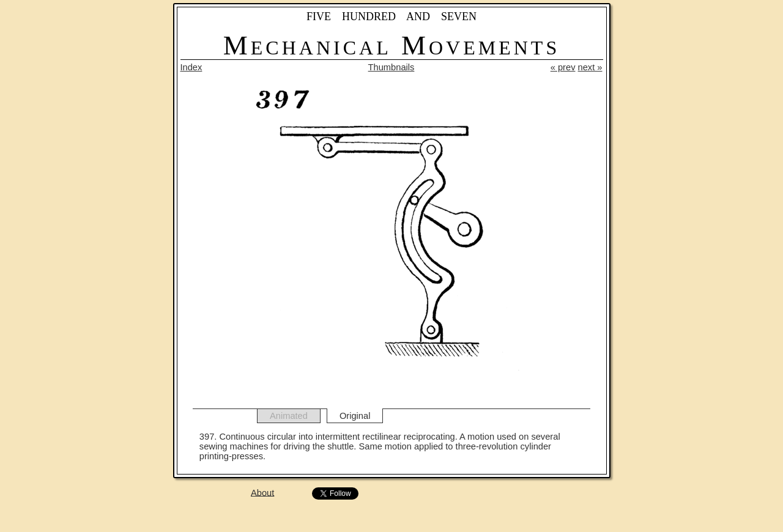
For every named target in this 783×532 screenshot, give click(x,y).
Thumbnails (391, 67)
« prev (563, 67)
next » (590, 67)
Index (191, 67)
